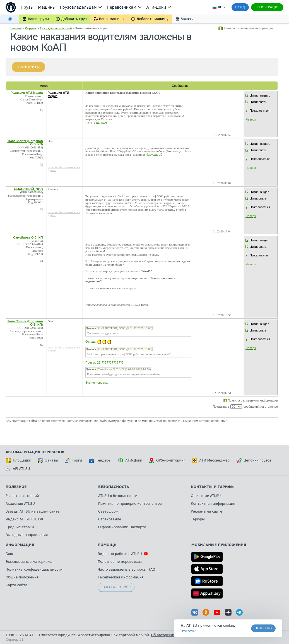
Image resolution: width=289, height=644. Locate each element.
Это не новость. (97, 383)
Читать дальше (96, 122)
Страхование (110, 519)
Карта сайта (16, 585)
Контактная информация (213, 504)
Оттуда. (91, 342)
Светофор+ (108, 511)
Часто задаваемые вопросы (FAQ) (127, 569)
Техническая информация (121, 577)
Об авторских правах (170, 635)
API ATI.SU (18, 469)
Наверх (251, 119)
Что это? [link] (188, 631)
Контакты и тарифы (213, 487)
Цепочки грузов (254, 460)
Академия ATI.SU (20, 504)
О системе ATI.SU (206, 496)
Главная (16, 28)
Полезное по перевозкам (120, 562)
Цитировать (258, 102)
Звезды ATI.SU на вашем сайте (32, 511)
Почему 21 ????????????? (104, 362)
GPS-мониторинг (167, 460)
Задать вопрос (116, 587)
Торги (73, 460)
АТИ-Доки (130, 460)
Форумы (31, 28)
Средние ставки (20, 527)
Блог (10, 554)
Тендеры (100, 460)
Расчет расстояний (22, 496)
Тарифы (198, 519)
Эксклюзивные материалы (29, 562)
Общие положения (22, 577)
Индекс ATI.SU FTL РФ (24, 519)
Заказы (48, 460)
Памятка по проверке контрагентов (130, 504)
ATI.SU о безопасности (118, 496)
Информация (20, 545)
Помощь (107, 545)
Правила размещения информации (248, 28)
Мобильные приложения (219, 545)
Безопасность (114, 487)
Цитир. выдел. (260, 95)
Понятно (263, 628)
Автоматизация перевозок (35, 452)
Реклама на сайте (206, 511)
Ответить (30, 67)
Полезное (16, 487)
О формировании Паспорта (122, 527)
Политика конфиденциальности (34, 569)
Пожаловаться (260, 110)
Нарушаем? (154, 155)
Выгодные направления (27, 535)
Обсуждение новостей (56, 28)
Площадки (18, 460)
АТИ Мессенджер (211, 460)
